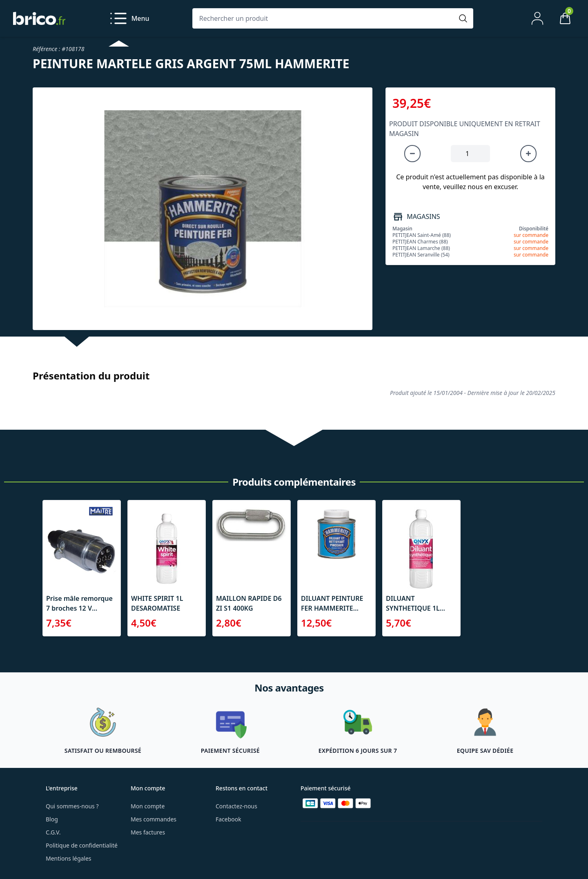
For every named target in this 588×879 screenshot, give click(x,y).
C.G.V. (53, 832)
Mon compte (148, 806)
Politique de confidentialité (82, 845)
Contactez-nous (236, 806)
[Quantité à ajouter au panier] (470, 154)
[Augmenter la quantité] (528, 154)
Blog (52, 819)
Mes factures (148, 832)
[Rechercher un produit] (325, 18)
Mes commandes (154, 819)
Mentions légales (69, 858)
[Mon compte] (537, 18)
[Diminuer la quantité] (412, 154)
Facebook (228, 819)
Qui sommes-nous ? (72, 806)
